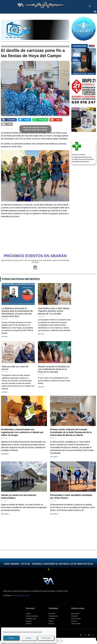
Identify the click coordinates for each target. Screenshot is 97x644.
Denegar (29, 638)
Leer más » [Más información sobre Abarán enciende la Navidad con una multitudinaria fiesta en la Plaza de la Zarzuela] (41, 387)
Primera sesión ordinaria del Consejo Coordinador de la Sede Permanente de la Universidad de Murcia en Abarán (71, 432)
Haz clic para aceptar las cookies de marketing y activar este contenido (35, 129)
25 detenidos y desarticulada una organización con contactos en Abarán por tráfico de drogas (22, 432)
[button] (90, 6)
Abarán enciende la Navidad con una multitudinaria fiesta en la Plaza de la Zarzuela (54, 369)
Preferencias (46, 638)
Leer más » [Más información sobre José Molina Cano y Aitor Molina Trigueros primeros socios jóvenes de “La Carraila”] (41, 334)
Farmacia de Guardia (78, 155)
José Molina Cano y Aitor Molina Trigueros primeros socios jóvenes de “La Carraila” (54, 311)
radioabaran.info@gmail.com (21, 596)
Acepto (11, 638)
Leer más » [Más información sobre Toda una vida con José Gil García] (5, 392)
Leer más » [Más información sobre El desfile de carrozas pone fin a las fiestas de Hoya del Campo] (54, 514)
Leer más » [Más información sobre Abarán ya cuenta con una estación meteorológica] (5, 514)
